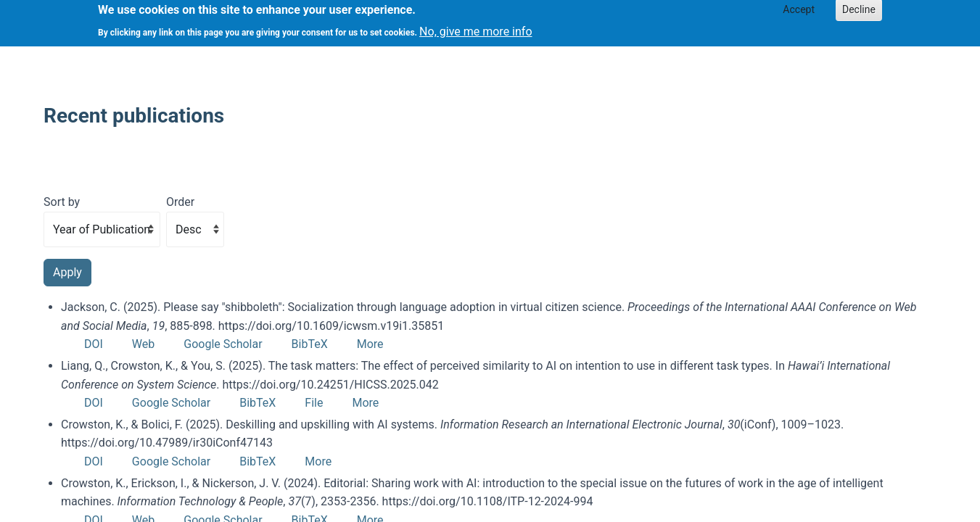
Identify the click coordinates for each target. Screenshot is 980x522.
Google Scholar (223, 344)
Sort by (62, 202)
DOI (94, 344)
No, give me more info (475, 27)
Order (180, 202)
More (370, 344)
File (314, 403)
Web (143, 344)
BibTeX (310, 344)
